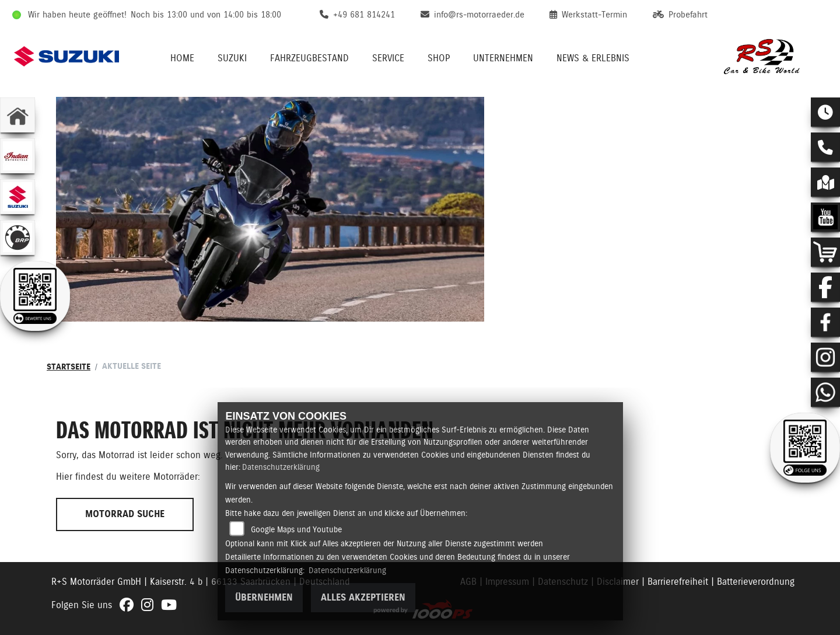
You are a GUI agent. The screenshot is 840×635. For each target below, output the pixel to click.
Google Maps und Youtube (296, 529)
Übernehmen (264, 597)
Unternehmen (503, 58)
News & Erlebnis (593, 58)
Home (182, 58)
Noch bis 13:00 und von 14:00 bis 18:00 (206, 15)
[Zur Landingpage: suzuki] (17, 197)
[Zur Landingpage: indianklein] (17, 156)
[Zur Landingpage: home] (17, 115)
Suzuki (232, 58)
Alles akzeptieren (363, 597)
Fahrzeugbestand (309, 58)
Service (388, 58)
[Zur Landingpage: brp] (17, 238)
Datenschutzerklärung (281, 467)
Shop (439, 58)
